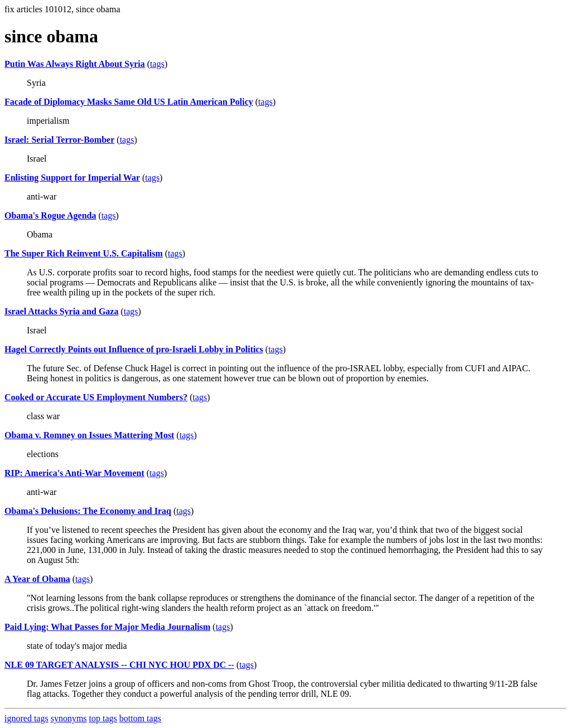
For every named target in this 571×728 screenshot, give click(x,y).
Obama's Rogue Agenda (50, 215)
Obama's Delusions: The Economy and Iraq (88, 511)
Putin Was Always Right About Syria (75, 64)
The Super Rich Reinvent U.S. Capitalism (84, 253)
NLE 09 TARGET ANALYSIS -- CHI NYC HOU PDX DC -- (119, 665)
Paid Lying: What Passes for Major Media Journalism (107, 627)
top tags (103, 718)
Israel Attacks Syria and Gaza (61, 311)
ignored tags (26, 718)
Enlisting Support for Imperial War (72, 178)
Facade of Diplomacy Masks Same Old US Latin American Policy (129, 102)
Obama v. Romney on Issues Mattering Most (89, 435)
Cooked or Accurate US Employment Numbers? (96, 397)
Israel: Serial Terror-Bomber (59, 140)
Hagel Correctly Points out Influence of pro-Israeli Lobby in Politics (134, 349)
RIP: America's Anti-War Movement (74, 473)
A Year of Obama (37, 579)
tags (157, 64)
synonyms (69, 718)
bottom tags (140, 718)
